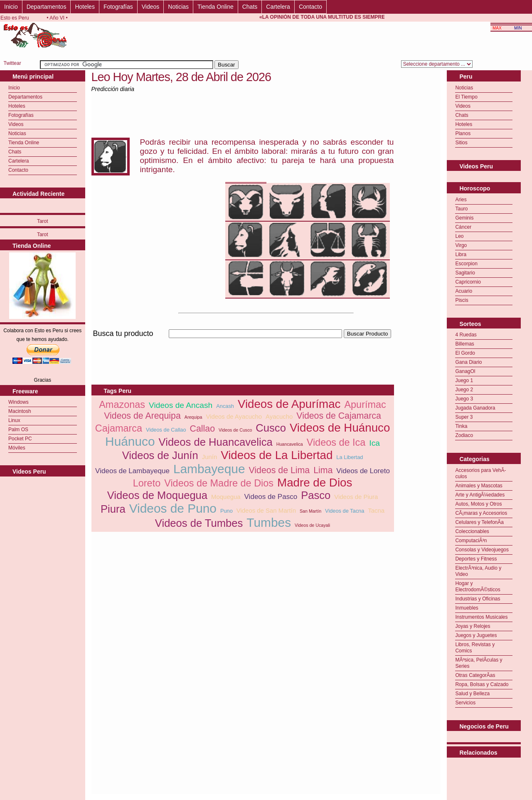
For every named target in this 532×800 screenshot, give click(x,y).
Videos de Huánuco (340, 428)
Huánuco (130, 441)
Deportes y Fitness (476, 559)
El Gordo (465, 353)
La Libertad (350, 457)
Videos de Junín (160, 455)
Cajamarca (119, 428)
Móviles (17, 448)
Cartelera (278, 7)
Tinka (461, 426)
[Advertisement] (243, 343)
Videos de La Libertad (277, 455)
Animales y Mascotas (479, 486)
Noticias (178, 7)
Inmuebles (467, 608)
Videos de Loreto (363, 471)
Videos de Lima (280, 470)
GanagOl (465, 371)
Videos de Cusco (235, 430)
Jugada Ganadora (475, 408)
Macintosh (20, 411)
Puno (227, 511)
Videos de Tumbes (199, 523)
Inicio (11, 7)
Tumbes (269, 522)
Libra (461, 254)
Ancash (225, 406)
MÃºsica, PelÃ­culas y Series (479, 663)
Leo (459, 236)
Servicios (465, 703)
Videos (151, 7)
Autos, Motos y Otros (478, 504)
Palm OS (18, 430)
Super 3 (464, 417)
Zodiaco (464, 435)
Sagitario (465, 273)
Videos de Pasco (271, 497)
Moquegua (226, 497)
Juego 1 (464, 380)
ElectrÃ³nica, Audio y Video (478, 571)
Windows (18, 402)
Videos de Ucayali (312, 525)
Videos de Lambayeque (132, 471)
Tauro (461, 209)
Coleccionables (472, 531)
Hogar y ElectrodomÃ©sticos (478, 586)
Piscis (462, 300)
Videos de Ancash (181, 405)
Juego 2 (464, 390)
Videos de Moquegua (157, 495)
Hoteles (85, 7)
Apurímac (365, 405)
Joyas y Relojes (473, 626)
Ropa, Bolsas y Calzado (482, 684)
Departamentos (47, 7)
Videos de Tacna (345, 511)
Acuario (464, 291)
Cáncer (463, 227)
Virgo (461, 245)
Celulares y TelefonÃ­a (479, 522)
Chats (250, 7)
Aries (461, 200)
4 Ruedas (466, 335)
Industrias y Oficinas (478, 599)
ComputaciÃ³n (471, 541)
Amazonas (122, 405)
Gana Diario (468, 362)
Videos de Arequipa (142, 416)
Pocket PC (20, 439)
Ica (374, 443)
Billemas (464, 344)
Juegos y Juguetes (476, 635)
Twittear (12, 63)
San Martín (310, 511)
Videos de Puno (173, 508)
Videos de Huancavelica (216, 442)
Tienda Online (216, 7)
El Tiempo (466, 97)
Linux (14, 420)
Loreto (147, 483)
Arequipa (193, 417)
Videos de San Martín (266, 510)
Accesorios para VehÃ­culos (480, 473)
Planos (463, 133)
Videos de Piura (356, 497)
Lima (323, 470)
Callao (202, 429)
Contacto (310, 7)
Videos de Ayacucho (234, 416)
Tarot (43, 221)
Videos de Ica (336, 442)
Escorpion (466, 264)
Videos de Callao (166, 430)
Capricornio (468, 282)
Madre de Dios (315, 483)
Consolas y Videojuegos (482, 550)
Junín (210, 457)
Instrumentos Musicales (481, 617)
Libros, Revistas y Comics (475, 648)
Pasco (316, 495)
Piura (113, 509)
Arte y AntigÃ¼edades (480, 495)
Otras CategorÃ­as (475, 675)
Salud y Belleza (472, 694)
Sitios (461, 143)
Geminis (464, 218)
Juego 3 (464, 399)
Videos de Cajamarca (339, 416)
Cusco (271, 428)
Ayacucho (279, 416)
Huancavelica (290, 444)
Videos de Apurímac (289, 404)
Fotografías (118, 7)
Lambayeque (209, 469)
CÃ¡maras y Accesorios (481, 513)
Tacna (376, 510)
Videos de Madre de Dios (219, 483)
